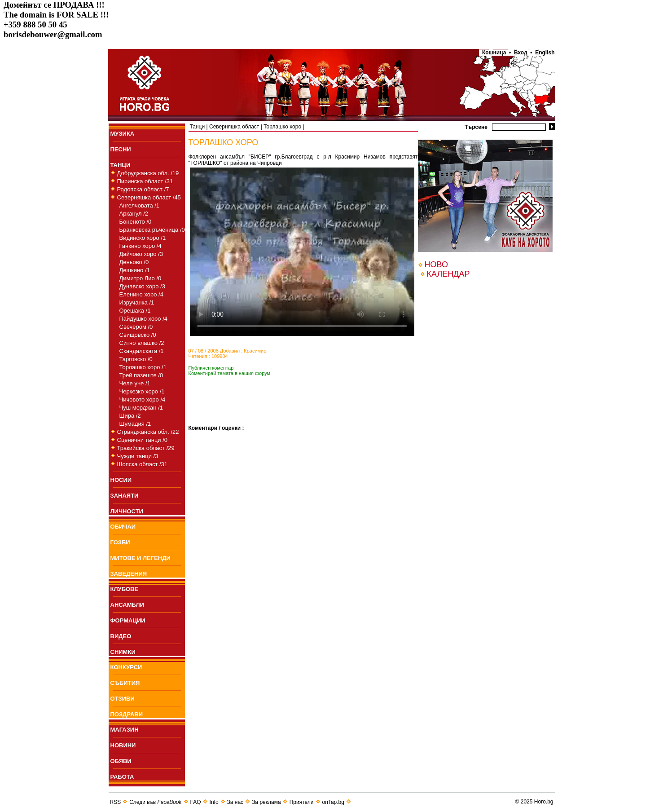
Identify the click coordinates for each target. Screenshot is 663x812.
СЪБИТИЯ (125, 683)
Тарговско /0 (136, 359)
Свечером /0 (136, 327)
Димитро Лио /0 (141, 278)
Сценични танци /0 (143, 440)
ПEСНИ (121, 149)
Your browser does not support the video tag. (302, 252)
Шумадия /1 (135, 424)
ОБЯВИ (121, 761)
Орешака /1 (135, 311)
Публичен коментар (211, 368)
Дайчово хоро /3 (141, 254)
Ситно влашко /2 (142, 343)
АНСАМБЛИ (127, 605)
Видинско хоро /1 (143, 238)
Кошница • (495, 53)
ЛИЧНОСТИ (127, 511)
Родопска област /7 (143, 189)
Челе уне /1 (135, 383)
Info (214, 802)
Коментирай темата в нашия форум (230, 373)
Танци (198, 127)
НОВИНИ (123, 745)
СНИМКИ (123, 652)
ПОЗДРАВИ (127, 714)
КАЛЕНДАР (448, 274)
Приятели (302, 802)
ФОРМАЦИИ (128, 620)
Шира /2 (130, 416)
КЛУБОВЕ (125, 589)
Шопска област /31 (143, 464)
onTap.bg (333, 802)
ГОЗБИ (120, 542)
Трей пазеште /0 (141, 375)
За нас (235, 802)
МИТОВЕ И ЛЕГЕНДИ (141, 558)
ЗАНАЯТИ (125, 496)
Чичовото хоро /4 (143, 399)
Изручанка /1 (137, 302)
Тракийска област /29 (146, 448)
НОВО (436, 265)
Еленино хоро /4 (141, 294)
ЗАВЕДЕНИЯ (129, 574)
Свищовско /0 (138, 335)
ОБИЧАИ (123, 527)
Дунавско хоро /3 (142, 286)
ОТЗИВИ (123, 699)
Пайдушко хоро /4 (144, 319)
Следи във (155, 802)
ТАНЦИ (121, 165)
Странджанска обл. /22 (148, 432)
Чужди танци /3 (138, 456)
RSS (116, 802)
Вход (520, 53)
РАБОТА (122, 777)
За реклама (266, 802)
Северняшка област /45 (149, 197)
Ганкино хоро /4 (141, 246)
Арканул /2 (134, 214)
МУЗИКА (123, 134)
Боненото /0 (136, 222)
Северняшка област (234, 127)
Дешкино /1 (135, 270)
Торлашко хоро (282, 127)
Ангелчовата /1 (140, 205)
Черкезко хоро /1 (142, 391)
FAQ (196, 802)
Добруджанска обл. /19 (148, 173)
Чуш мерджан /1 (141, 408)
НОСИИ (121, 480)
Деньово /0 (134, 262)
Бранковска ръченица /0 (152, 230)
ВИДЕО (121, 636)
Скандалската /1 (142, 351)
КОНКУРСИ (126, 667)
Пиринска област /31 (145, 181)
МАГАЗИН (125, 730)
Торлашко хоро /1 (143, 367)
